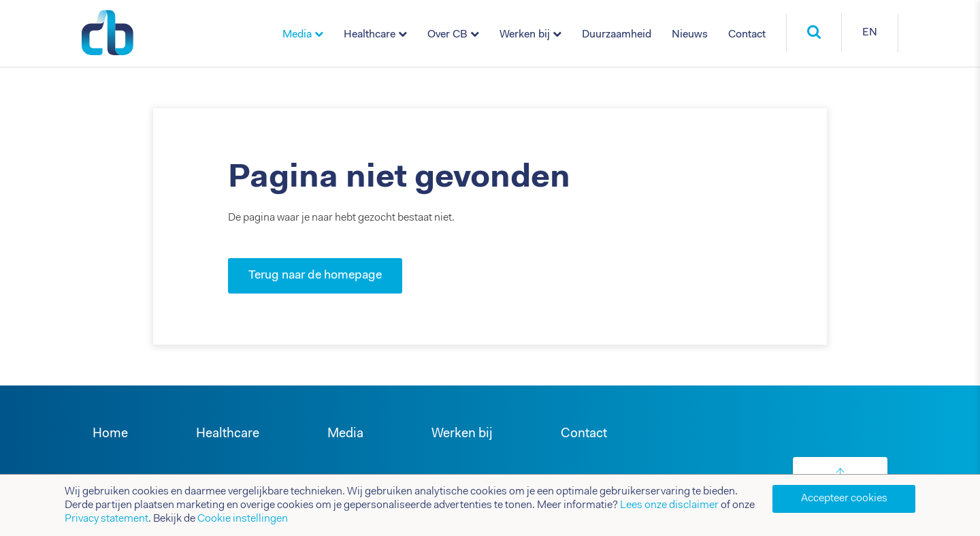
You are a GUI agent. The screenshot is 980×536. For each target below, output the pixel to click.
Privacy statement (107, 519)
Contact (747, 35)
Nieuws (690, 35)
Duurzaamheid (617, 35)
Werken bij (525, 35)
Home (110, 434)
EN (870, 33)
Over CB (447, 35)
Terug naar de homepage (315, 276)
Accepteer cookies (844, 499)
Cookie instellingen (243, 519)
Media (297, 35)
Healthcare (370, 35)
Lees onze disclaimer (669, 505)
